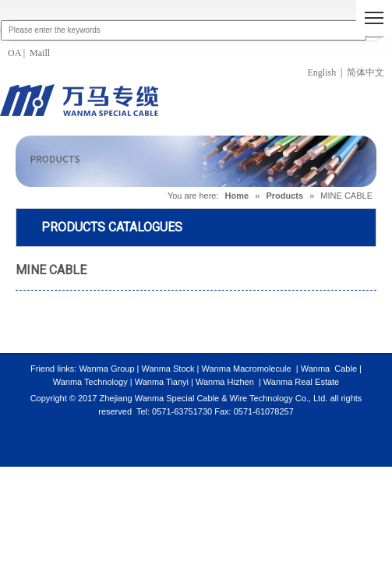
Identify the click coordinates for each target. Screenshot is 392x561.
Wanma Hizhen (225, 382)
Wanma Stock (168, 369)
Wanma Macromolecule (246, 369)
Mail (37, 53)
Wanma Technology (90, 382)
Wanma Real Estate (301, 382)
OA (16, 53)
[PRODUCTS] (196, 162)
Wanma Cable (329, 369)
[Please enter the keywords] (184, 30)
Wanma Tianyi (163, 382)
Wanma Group (108, 369)
